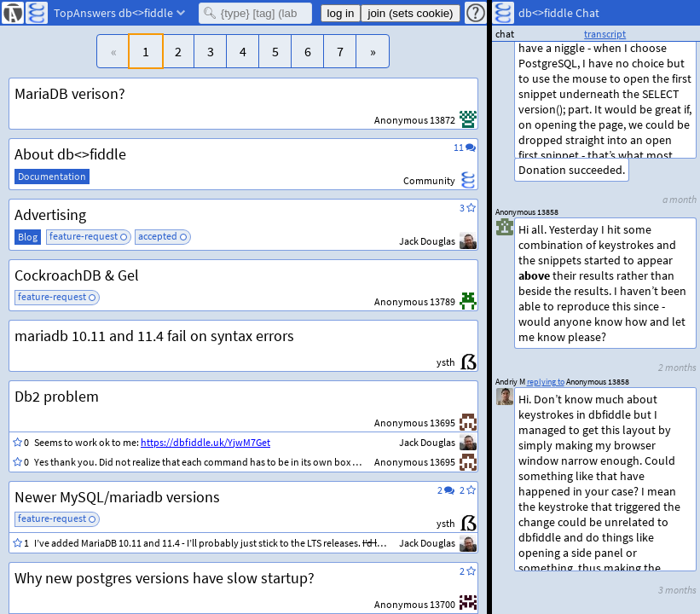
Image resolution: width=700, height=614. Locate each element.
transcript (605, 34)
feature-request (84, 236)
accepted (158, 236)
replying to (546, 382)
